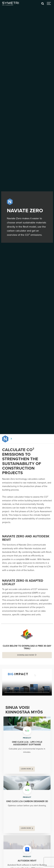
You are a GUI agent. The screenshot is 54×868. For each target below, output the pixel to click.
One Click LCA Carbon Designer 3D (27, 801)
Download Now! (26, 655)
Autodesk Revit (27, 861)
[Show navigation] (49, 4)
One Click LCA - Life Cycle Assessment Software (27, 743)
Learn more (26, 769)
